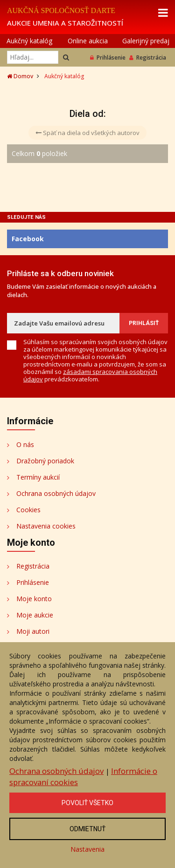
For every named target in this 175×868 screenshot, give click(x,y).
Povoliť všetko (87, 803)
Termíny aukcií (38, 477)
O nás (25, 444)
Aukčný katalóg (29, 41)
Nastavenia (87, 849)
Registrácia (148, 58)
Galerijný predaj (146, 41)
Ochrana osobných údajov (56, 493)
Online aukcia (88, 41)
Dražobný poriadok (45, 461)
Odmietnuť (87, 829)
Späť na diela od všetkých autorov (87, 133)
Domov (20, 76)
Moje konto (34, 599)
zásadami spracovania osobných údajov (90, 375)
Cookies (28, 510)
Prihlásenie (108, 58)
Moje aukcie (35, 615)
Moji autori (33, 631)
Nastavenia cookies (46, 526)
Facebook (28, 239)
